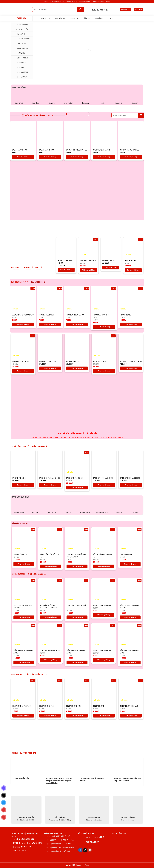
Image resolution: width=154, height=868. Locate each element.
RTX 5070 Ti (46, 18)
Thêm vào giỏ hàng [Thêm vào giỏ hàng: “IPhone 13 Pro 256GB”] (77, 488)
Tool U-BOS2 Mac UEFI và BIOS (76, 607)
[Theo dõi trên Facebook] (80, 850)
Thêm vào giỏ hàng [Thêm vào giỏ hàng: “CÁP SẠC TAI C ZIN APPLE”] (131, 157)
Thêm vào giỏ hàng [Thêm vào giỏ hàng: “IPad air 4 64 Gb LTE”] (111, 267)
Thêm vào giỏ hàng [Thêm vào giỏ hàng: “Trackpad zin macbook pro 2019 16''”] (24, 617)
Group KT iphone (21, 39)
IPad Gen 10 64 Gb (132, 260)
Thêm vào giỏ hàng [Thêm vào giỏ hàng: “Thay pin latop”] (131, 324)
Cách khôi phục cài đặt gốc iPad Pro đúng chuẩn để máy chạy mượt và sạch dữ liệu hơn (59, 781)
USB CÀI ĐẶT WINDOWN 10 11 (23, 315)
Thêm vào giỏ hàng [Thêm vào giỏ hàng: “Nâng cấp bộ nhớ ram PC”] (50, 566)
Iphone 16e (74, 18)
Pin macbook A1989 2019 (103, 605)
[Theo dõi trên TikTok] (85, 850)
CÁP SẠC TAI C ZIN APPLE (129, 150)
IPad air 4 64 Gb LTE (110, 260)
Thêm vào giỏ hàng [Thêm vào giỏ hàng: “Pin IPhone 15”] (104, 716)
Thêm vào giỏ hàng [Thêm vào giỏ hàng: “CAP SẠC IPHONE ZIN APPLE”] (77, 157)
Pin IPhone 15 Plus (74, 706)
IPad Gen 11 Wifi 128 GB (48, 361)
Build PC (111, 18)
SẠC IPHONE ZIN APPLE (101, 150)
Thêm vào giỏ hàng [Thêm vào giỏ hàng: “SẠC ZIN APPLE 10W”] (23, 157)
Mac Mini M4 (60, 18)
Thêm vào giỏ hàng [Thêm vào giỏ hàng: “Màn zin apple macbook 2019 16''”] (130, 617)
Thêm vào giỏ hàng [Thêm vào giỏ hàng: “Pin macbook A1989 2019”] (104, 615)
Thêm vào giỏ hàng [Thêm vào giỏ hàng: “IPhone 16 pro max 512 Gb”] (66, 270)
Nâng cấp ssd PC (20, 554)
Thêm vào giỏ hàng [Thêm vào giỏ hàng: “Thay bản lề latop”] (50, 324)
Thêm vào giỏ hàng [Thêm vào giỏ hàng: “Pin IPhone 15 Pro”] (50, 716)
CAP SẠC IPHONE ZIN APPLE (76, 150)
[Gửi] (81, 9)
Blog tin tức (19, 44)
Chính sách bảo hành (98, 2)
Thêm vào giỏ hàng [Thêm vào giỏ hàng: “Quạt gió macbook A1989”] (50, 660)
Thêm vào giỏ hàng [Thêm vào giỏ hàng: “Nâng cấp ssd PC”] (24, 564)
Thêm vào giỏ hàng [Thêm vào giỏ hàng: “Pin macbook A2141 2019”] (104, 660)
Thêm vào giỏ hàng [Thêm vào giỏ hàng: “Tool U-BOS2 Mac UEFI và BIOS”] (77, 617)
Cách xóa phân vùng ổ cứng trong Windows (92, 780)
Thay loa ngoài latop (75, 315)
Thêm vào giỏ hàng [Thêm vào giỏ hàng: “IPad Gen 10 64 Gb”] (133, 270)
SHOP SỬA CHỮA (20, 29)
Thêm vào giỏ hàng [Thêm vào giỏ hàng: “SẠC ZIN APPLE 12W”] (50, 157)
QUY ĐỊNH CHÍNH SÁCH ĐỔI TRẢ (58, 851)
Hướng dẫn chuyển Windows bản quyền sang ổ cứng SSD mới (127, 780)
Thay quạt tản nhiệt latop (102, 316)
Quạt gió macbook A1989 (50, 650)
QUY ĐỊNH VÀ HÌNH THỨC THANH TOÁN (61, 840)
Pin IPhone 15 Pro (46, 706)
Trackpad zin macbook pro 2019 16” (23, 607)
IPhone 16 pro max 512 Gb (65, 262)
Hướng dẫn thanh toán (58, 2)
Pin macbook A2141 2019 (103, 650)
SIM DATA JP (19, 34)
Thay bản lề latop (46, 315)
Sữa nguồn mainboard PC (103, 556)
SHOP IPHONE (19, 63)
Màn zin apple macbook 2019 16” (129, 607)
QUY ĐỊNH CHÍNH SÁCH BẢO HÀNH (59, 844)
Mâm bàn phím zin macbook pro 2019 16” (49, 607)
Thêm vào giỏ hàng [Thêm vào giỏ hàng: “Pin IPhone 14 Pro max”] (131, 716)
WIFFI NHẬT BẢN (20, 58)
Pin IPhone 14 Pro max (129, 706)
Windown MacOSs (21, 48)
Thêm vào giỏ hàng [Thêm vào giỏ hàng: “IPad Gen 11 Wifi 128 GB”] (50, 368)
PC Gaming (18, 53)
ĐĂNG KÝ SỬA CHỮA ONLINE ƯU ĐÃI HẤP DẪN (77, 433)
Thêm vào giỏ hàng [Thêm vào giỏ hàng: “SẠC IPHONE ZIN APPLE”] (104, 157)
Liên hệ (108, 2)
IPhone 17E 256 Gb (19, 478)
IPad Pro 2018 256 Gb (88, 260)
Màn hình (99, 18)
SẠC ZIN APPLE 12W (46, 150)
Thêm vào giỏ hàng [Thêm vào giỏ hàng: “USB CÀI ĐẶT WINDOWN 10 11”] (23, 324)
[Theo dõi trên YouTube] (90, 850)
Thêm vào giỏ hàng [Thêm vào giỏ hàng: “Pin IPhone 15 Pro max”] (23, 716)
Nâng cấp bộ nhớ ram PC (49, 556)
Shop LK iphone (20, 25)
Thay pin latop (126, 315)
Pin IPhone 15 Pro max (21, 706)
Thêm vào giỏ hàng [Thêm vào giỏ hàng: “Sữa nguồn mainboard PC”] (104, 566)
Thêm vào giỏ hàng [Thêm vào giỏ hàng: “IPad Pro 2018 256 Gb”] (88, 270)
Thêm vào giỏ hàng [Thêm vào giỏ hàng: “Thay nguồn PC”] (130, 564)
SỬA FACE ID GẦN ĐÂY (21, 778)
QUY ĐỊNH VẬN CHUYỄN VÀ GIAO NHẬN (60, 848)
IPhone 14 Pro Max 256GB (103, 478)
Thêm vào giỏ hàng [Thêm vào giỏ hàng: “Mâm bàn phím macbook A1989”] (24, 662)
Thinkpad (87, 18)
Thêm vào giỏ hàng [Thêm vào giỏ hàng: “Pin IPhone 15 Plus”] (77, 716)
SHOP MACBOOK (20, 72)
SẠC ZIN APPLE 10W (19, 150)
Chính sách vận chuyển (84, 2)
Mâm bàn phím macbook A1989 (23, 652)
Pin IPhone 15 (99, 706)
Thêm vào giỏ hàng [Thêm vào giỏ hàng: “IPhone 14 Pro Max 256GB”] (104, 485)
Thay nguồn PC (126, 554)
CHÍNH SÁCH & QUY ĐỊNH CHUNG (58, 836)
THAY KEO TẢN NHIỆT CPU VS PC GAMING (76, 556)
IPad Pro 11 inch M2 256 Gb (131, 361)
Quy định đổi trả (71, 2)
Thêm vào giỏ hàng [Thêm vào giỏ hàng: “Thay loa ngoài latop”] (77, 324)
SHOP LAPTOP (19, 77)
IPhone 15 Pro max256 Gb (130, 478)
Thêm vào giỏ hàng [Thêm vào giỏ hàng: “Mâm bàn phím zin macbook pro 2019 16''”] (50, 617)
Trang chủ (47, 2)
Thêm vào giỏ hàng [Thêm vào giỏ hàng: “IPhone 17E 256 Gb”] (23, 485)
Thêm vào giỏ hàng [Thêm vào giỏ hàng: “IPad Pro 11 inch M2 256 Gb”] (131, 368)
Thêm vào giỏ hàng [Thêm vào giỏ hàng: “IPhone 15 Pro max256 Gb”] (131, 485)
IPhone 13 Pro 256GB (74, 478)
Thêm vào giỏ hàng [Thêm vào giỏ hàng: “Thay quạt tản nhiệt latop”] (104, 327)
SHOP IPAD (18, 67)
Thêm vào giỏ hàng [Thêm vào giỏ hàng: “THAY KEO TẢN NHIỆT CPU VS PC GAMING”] (77, 566)
